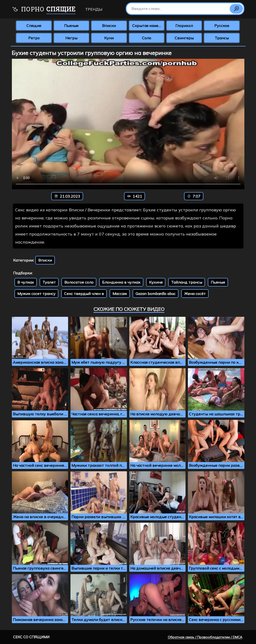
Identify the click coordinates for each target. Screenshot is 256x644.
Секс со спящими (31, 637)
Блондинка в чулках (121, 282)
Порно (44, 10)
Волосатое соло (79, 282)
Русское (222, 26)
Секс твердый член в (84, 294)
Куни (109, 38)
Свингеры (184, 38)
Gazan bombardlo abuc (156, 294)
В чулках (26, 282)
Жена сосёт (195, 294)
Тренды (94, 9)
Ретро (34, 38)
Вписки (109, 26)
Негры (71, 38)
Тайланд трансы (187, 282)
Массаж (120, 294)
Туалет (49, 282)
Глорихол (184, 26)
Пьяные (71, 26)
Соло (147, 38)
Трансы (222, 38)
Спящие (34, 26)
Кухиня (156, 282)
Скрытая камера (147, 26)
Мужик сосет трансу (36, 294)
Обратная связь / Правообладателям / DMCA (205, 637)
